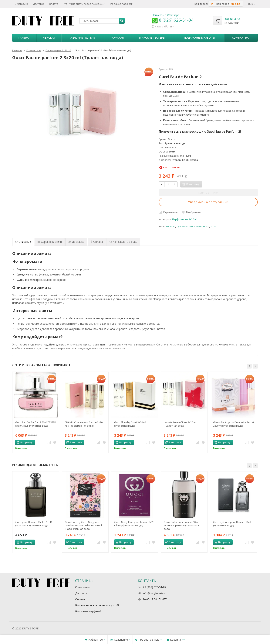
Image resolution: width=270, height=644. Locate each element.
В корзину (24, 442)
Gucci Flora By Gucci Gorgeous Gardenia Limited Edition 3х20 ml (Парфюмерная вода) (83, 525)
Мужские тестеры (152, 38)
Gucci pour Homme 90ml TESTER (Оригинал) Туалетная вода (34, 524)
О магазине (22, 4)
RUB (252, 4)
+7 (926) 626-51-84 (154, 587)
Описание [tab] (23, 242)
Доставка (39, 4)
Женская (49, 38)
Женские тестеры (83, 38)
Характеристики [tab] (50, 242)
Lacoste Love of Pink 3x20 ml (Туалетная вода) (180, 424)
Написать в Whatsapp (166, 15)
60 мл (199, 227)
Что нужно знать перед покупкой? (84, 4)
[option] (36, 412)
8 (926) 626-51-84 (173, 20)
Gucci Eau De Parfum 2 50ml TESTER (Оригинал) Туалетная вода (36, 424)
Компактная (241, 38)
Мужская (117, 38)
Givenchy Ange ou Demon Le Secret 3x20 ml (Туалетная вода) (234, 424)
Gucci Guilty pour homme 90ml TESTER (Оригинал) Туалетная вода (181, 525)
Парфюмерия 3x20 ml (185, 219)
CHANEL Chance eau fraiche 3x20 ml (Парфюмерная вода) (84, 424)
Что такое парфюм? (121, 4)
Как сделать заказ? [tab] (123, 242)
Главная (24, 38)
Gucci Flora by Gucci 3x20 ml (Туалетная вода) (130, 424)
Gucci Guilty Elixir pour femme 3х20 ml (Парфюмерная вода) (134, 524)
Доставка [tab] (76, 242)
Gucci (206, 227)
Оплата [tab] (97, 242)
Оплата (54, 4)
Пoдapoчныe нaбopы (199, 38)
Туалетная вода (186, 227)
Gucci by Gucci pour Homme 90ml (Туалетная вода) (232, 524)
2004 (213, 227)
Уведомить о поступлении (208, 202)
